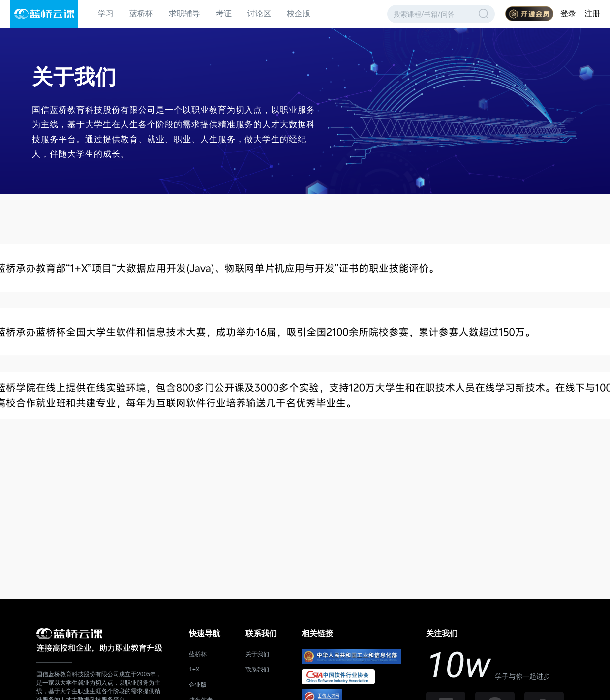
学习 (106, 14)
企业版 (198, 685)
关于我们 (257, 654)
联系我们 (257, 670)
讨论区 (259, 14)
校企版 (299, 14)
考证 (224, 14)
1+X (194, 670)
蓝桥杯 (141, 14)
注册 (592, 14)
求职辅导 (184, 14)
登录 (568, 14)
